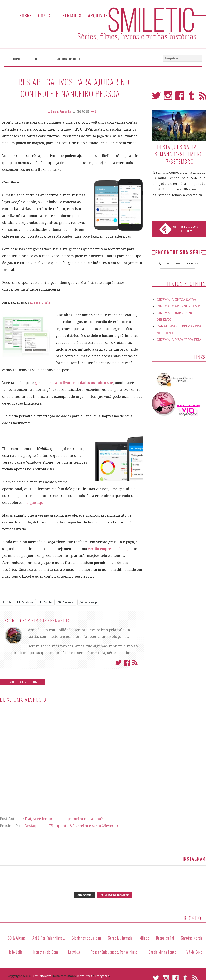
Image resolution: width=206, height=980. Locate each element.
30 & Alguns (17, 938)
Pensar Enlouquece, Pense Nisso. (114, 952)
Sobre (26, 15)
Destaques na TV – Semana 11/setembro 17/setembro (179, 154)
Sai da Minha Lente (162, 952)
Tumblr (191, 97)
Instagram (168, 97)
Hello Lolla (15, 952)
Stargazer (102, 976)
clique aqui (35, 503)
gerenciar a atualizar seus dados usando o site (73, 383)
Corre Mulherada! (120, 938)
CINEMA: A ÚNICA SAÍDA (176, 300)
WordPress (84, 976)
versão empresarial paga (109, 549)
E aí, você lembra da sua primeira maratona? (64, 819)
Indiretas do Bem (45, 952)
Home (17, 59)
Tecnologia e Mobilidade (23, 682)
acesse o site (40, 302)
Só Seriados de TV (68, 59)
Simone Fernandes (51, 620)
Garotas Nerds (191, 938)
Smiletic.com (42, 976)
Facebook (127, 663)
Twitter (119, 663)
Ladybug (74, 952)
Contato (47, 15)
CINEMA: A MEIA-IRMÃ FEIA (179, 340)
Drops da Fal (165, 938)
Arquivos (98, 15)
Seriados (72, 15)
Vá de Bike (194, 952)
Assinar (135, 663)
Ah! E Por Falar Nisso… (49, 938)
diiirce (145, 938)
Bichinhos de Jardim (86, 938)
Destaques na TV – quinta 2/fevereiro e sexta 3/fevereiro (73, 826)
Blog (38, 59)
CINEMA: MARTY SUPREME (178, 306)
